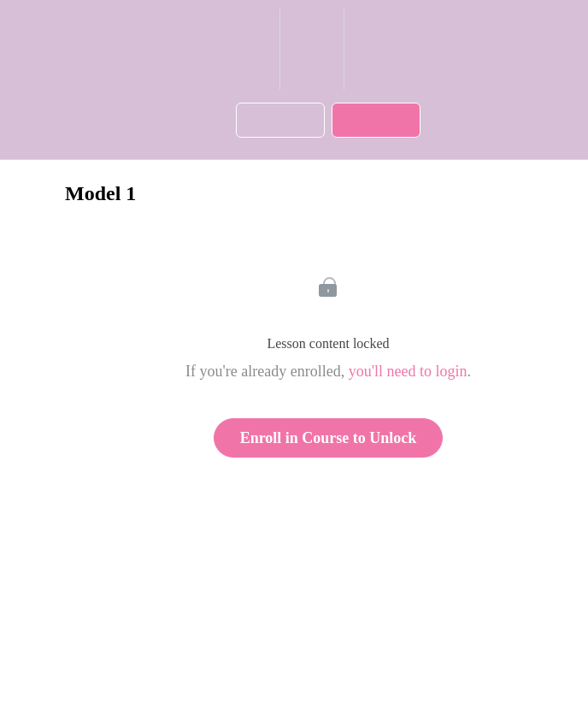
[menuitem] (312, 49)
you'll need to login (408, 371)
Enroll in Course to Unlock (329, 438)
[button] (259, 49)
